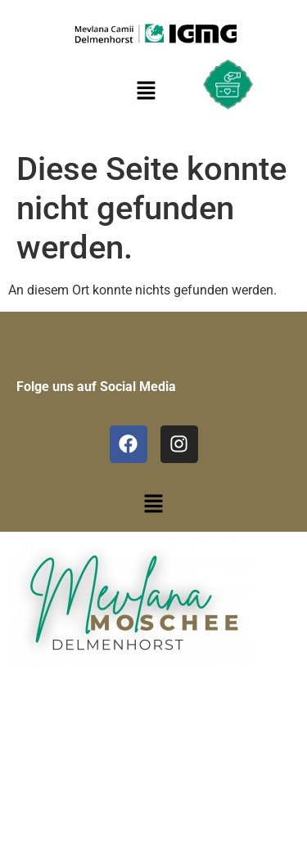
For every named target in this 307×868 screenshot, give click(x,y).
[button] (153, 506)
